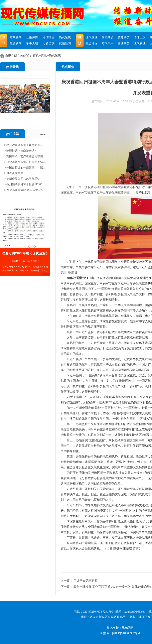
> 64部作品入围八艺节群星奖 (22, 179)
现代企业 (92, 37)
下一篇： (67, 587)
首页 (36, 55)
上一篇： (67, 581)
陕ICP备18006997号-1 (126, 633)
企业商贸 (124, 43)
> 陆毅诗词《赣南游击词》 (21, 151)
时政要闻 (16, 37)
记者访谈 (48, 43)
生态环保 (92, 43)
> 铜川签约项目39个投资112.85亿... (25, 184)
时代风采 (108, 43)
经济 (80, 40)
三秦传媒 (32, 37)
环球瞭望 (48, 37)
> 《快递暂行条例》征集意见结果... (25, 162)
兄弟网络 (128, 628)
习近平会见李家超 (86, 581)
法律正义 (140, 37)
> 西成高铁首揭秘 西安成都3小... (24, 190)
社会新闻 (16, 43)
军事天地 (32, 43)
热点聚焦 (65, 37)
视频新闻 (65, 43)
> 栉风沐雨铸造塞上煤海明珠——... (25, 145)
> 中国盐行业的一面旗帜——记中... (25, 168)
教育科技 (124, 37)
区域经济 (108, 37)
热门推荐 (12, 134)
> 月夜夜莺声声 (14, 173)
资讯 (4, 40)
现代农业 (140, 43)
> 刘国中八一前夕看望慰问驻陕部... (25, 156)
